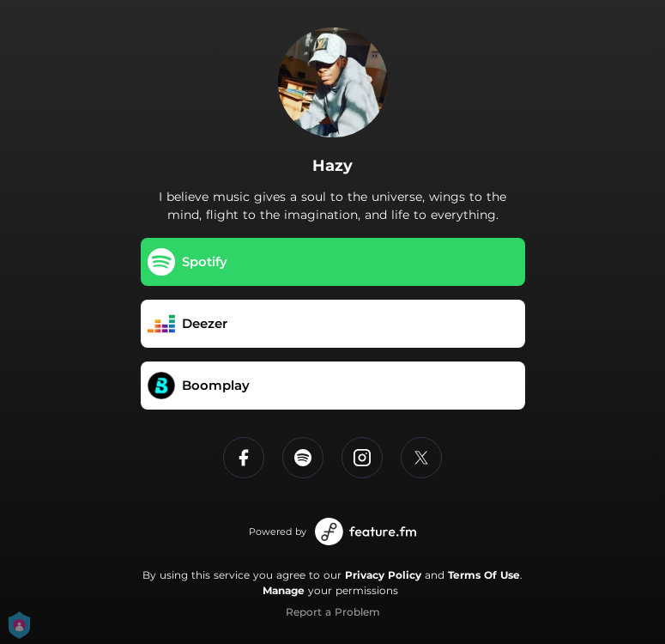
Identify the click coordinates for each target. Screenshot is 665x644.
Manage (284, 590)
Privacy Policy (383, 575)
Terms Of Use (484, 575)
